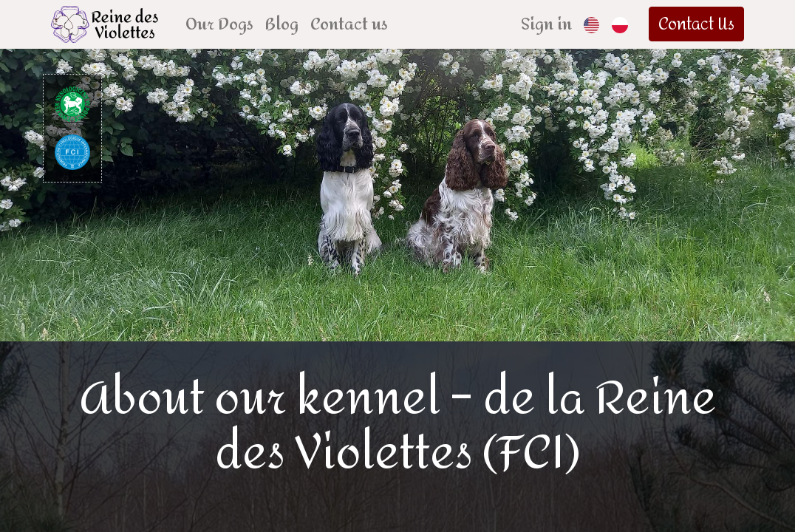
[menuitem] (223, 24)
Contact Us (693, 24)
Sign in (542, 24)
